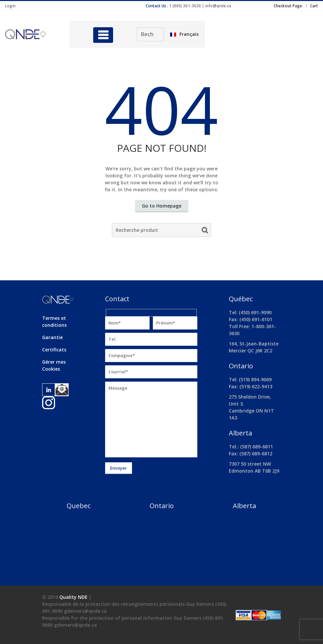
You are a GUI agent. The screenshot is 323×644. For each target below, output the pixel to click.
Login (10, 6)
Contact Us (156, 6)
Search (205, 231)
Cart (314, 6)
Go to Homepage (162, 206)
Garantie (52, 337)
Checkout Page (288, 6)
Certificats (54, 350)
